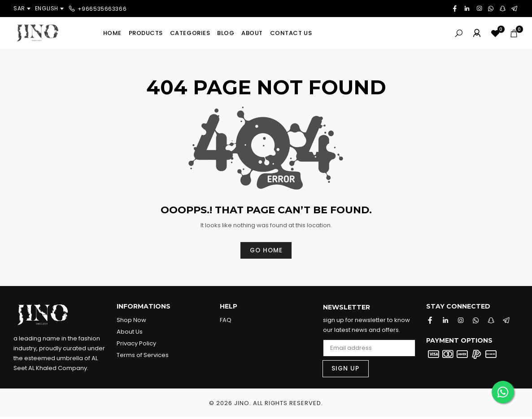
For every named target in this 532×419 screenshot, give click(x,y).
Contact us (291, 33)
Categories (190, 33)
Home (112, 33)
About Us (130, 332)
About (252, 33)
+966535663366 (102, 8)
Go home (266, 251)
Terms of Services (143, 355)
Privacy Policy (136, 344)
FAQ (226, 320)
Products (146, 33)
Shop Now (131, 320)
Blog (226, 33)
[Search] (459, 33)
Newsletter (347, 308)
